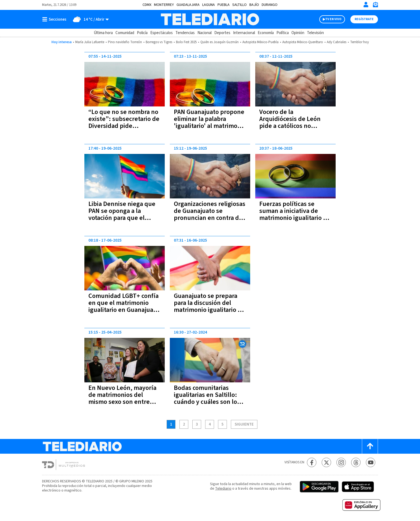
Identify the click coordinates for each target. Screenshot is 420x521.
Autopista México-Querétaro (303, 42)
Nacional (205, 33)
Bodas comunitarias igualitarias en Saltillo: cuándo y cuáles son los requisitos (207, 398)
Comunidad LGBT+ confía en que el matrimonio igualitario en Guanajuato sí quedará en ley (124, 306)
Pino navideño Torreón (125, 42)
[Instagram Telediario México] (341, 462)
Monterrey (164, 5)
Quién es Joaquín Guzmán (220, 42)
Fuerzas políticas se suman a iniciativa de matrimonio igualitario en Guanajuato (295, 214)
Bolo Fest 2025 (186, 42)
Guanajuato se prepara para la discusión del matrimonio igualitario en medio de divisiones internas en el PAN (209, 310)
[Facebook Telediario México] (312, 462)
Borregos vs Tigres (159, 42)
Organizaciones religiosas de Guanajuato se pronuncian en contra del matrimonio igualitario (210, 214)
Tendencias (185, 33)
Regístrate (364, 19)
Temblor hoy (359, 42)
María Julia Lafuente (90, 42)
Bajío (254, 5)
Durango (270, 5)
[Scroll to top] (370, 446)
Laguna (209, 5)
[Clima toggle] (89, 19)
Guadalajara (188, 5)
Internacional (244, 33)
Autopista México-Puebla (260, 42)
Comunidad (125, 33)
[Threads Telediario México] (356, 462)
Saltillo (239, 5)
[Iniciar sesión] (366, 5)
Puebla (224, 5)
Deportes (222, 33)
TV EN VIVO (333, 19)
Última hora (103, 33)
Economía (266, 33)
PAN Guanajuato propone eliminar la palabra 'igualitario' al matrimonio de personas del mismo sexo (210, 126)
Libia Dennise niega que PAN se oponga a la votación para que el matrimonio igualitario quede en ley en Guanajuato (122, 221)
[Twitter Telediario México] (326, 462)
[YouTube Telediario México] (371, 462)
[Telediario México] (210, 19)
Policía (142, 33)
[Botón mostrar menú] (55, 19)
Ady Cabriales (337, 42)
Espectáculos (162, 33)
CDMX (147, 5)
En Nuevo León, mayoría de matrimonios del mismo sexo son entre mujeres (122, 398)
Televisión (315, 33)
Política (283, 33)
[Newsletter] (375, 6)
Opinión (298, 33)
